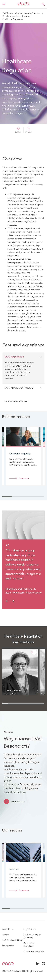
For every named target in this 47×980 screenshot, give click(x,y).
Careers (6, 935)
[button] (43, 4)
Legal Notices (30, 929)
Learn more (24, 479)
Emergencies (8, 946)
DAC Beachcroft (10, 13)
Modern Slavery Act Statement (33, 936)
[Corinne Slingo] (34, 652)
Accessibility (8, 929)
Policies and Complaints (29, 945)
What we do (25, 13)
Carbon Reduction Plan (34, 952)
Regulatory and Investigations (16, 16)
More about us (18, 802)
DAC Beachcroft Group (13, 940)
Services (37, 13)
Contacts (29, 130)
